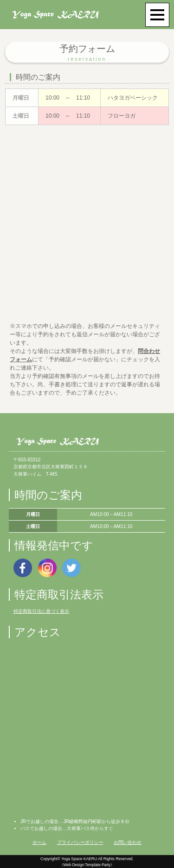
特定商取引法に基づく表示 (41, 611)
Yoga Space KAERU (79, 859)
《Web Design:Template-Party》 (87, 865)
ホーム (39, 842)
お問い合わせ (128, 842)
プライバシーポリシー (80, 842)
